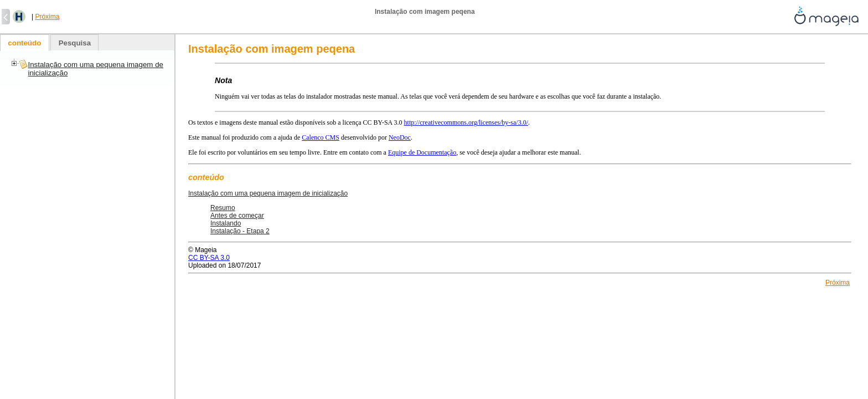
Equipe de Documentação (422, 152)
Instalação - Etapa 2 (240, 231)
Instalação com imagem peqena (272, 49)
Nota (223, 80)
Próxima (47, 17)
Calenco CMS (321, 137)
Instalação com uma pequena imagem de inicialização (268, 193)
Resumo (223, 208)
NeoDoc (400, 137)
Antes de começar (237, 216)
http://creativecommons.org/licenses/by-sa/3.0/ (466, 122)
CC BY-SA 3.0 (209, 258)
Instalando (226, 223)
